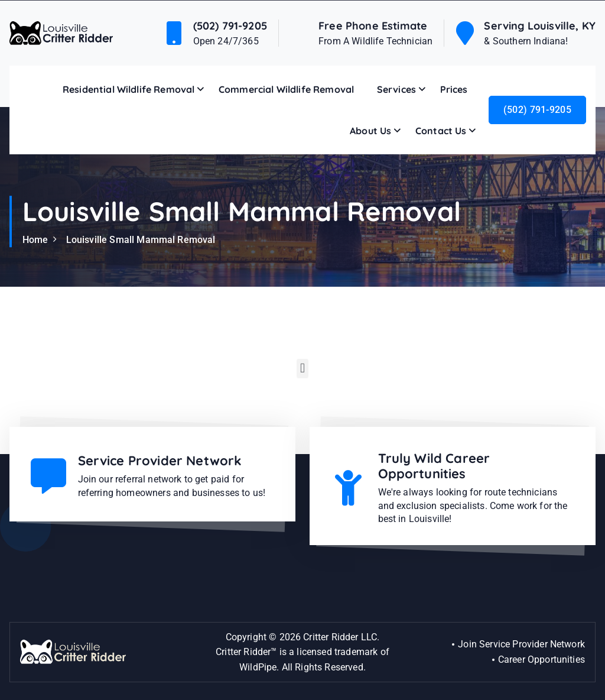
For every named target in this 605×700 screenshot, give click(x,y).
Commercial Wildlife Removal (286, 89)
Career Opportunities (541, 660)
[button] (302, 371)
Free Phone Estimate (373, 26)
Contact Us (441, 131)
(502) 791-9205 (230, 26)
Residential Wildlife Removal (129, 89)
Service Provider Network (160, 461)
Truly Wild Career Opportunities (434, 466)
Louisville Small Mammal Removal (141, 240)
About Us (370, 131)
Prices (454, 89)
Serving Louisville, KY (540, 26)
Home (35, 240)
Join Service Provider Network (521, 644)
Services (396, 89)
